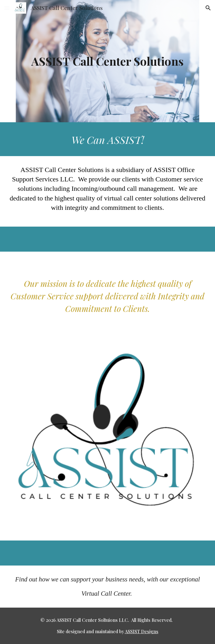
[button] (7, 8)
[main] (108, 61)
